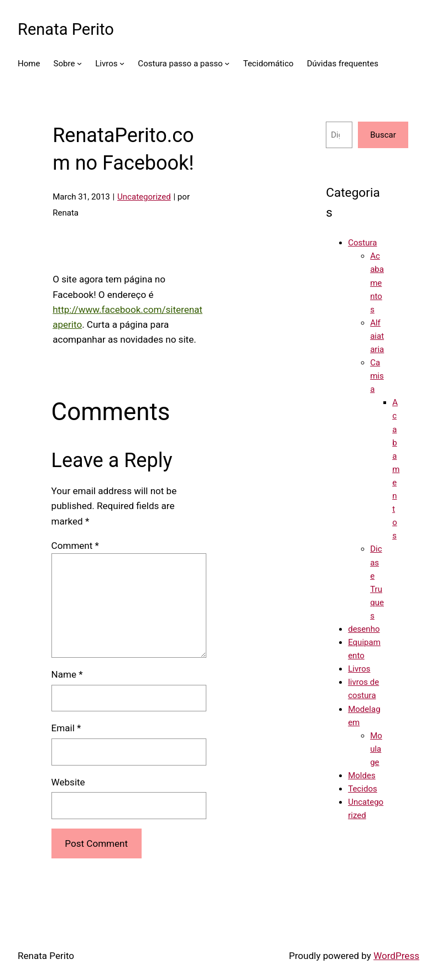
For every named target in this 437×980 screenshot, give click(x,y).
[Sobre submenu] (79, 63)
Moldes (362, 775)
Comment (75, 546)
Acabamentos (377, 282)
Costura (362, 243)
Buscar (383, 135)
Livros (359, 669)
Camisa (377, 376)
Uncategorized (144, 197)
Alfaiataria (377, 336)
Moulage (376, 749)
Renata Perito (66, 29)
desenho (364, 629)
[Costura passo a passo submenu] (227, 63)
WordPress (396, 956)
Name (67, 674)
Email (66, 728)
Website (68, 782)
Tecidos (363, 789)
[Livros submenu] (122, 63)
